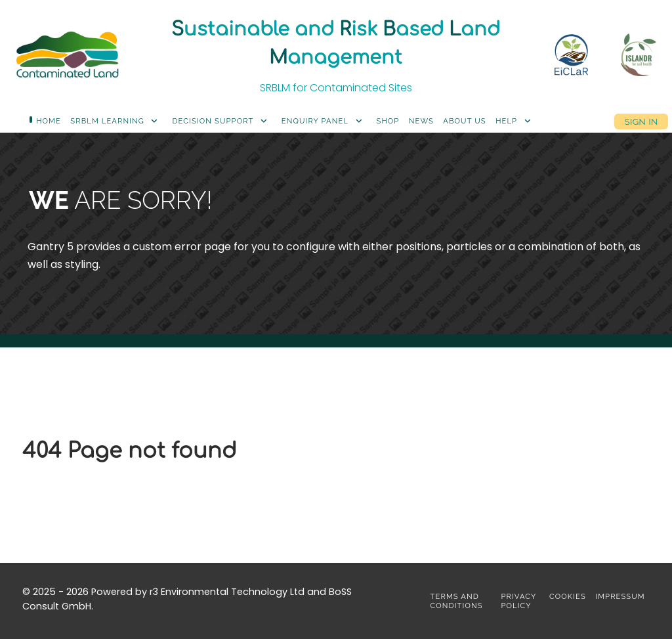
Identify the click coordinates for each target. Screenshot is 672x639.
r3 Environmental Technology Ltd (227, 592)
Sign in (641, 121)
